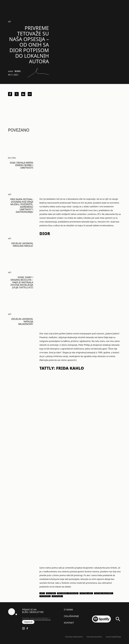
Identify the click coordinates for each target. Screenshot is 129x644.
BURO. (18, 71)
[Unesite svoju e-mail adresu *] (36, 618)
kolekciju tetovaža (111, 345)
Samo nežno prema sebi (51, 568)
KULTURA (12, 158)
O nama (68, 610)
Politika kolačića (94, 637)
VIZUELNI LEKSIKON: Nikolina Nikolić (22, 245)
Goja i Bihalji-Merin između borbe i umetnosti (21, 165)
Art (10, 22)
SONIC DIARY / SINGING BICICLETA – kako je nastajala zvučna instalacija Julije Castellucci (22, 282)
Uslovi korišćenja (113, 637)
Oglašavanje (71, 616)
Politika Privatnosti (74, 637)
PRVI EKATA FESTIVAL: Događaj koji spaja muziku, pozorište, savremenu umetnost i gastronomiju (22, 206)
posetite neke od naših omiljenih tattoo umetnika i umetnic (67, 214)
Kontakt (69, 623)
